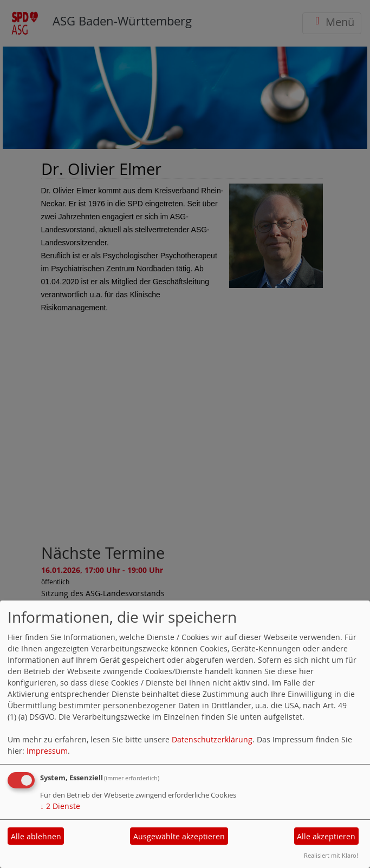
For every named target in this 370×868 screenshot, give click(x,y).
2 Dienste (60, 806)
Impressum (47, 751)
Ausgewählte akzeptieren (179, 836)
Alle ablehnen (36, 836)
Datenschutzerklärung (212, 739)
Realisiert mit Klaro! (331, 855)
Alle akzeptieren (326, 836)
